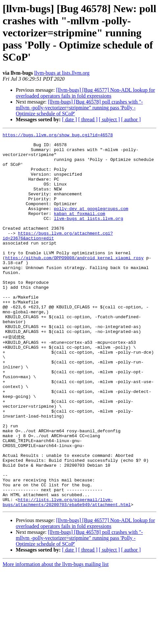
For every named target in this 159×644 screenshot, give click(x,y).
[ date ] (69, 119)
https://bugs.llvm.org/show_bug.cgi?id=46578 (58, 136)
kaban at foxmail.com (79, 230)
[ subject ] (109, 119)
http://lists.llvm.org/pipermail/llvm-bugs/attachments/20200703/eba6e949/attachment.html (67, 576)
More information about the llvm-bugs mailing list (56, 638)
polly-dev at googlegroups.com (91, 224)
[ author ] (131, 119)
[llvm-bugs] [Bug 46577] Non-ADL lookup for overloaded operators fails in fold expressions (85, 93)
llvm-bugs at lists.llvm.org (62, 73)
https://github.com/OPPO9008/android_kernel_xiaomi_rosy (74, 283)
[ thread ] (88, 119)
